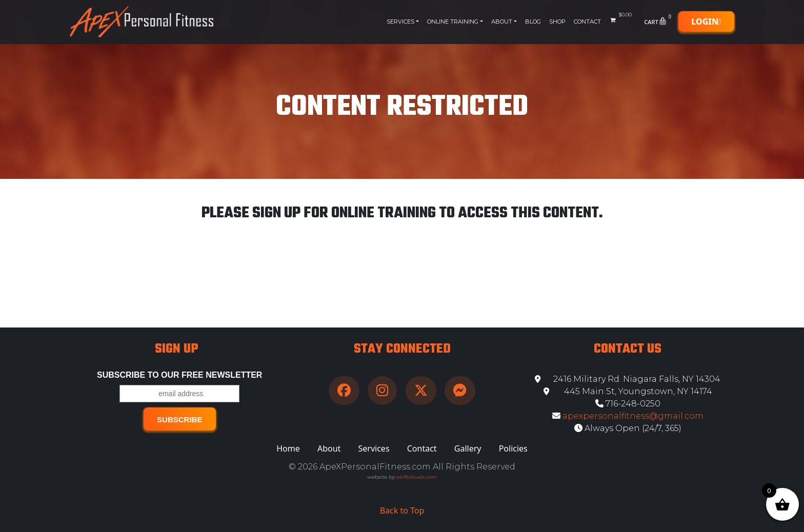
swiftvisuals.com (417, 477)
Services (400, 22)
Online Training (453, 22)
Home (288, 448)
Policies (513, 448)
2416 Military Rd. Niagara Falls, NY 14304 (628, 379)
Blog (533, 22)
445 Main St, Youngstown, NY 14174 (628, 391)
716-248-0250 (628, 404)
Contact (587, 22)
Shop (557, 22)
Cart (659, 22)
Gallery (468, 448)
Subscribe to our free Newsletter (179, 375)
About (502, 22)
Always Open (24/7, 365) (628, 428)
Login (706, 22)
